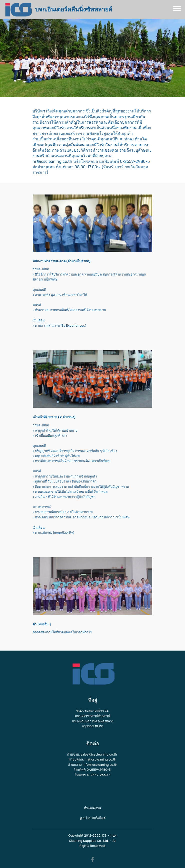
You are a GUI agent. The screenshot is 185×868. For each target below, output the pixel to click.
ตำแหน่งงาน (92, 808)
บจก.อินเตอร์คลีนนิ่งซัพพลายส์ (73, 10)
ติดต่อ (93, 744)
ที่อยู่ (93, 700)
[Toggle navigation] (177, 8)
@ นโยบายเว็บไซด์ (93, 818)
